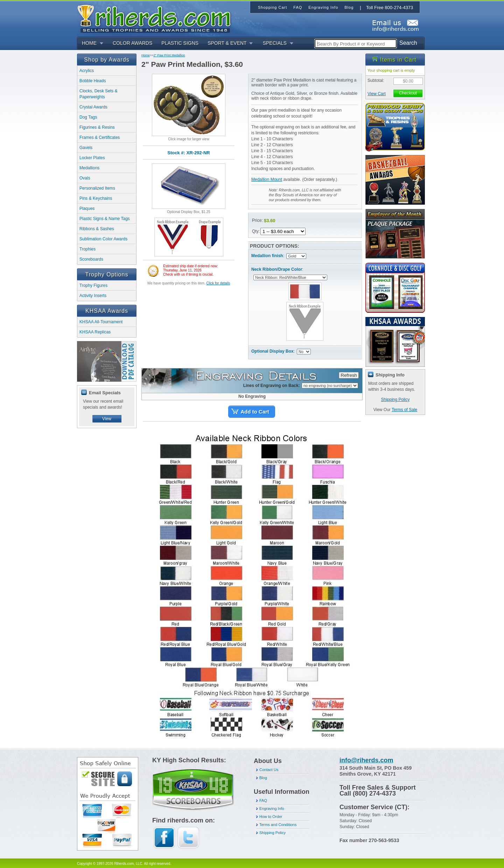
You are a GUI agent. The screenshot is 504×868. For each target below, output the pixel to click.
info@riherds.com (366, 760)
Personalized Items (97, 188)
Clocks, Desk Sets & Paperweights (99, 94)
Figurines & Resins (97, 127)
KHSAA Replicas (95, 332)
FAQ (263, 800)
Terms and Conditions (278, 825)
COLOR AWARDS (132, 43)
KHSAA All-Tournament (101, 322)
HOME (89, 43)
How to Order (271, 817)
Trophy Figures (93, 285)
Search (408, 43)
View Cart (377, 94)
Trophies (87, 249)
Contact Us (269, 770)
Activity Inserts (93, 296)
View (107, 419)
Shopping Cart (272, 7)
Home (146, 55)
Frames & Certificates (100, 137)
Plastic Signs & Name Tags (105, 219)
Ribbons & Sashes (97, 229)
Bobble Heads (93, 81)
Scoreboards (91, 259)
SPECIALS (275, 43)
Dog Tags (88, 117)
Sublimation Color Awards (103, 239)
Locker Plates (92, 158)
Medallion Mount (267, 179)
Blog (263, 778)
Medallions (89, 168)
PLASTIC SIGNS (180, 43)
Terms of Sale (404, 410)
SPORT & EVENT (227, 43)
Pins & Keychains (96, 198)
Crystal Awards (93, 107)
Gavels (86, 148)
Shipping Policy (395, 400)
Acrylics (87, 71)
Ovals (85, 178)
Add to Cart (255, 412)
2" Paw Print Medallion (169, 55)
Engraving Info (272, 809)
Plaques (87, 209)
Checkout (408, 93)
